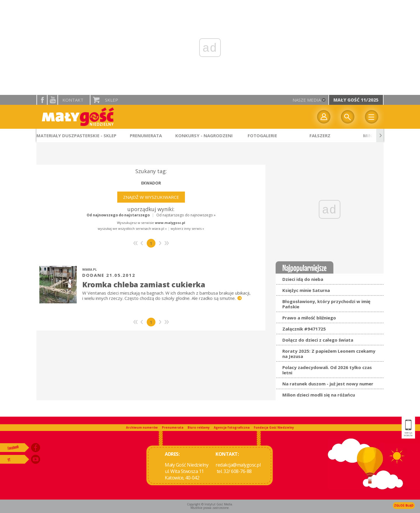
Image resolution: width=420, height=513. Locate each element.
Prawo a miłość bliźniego (309, 318)
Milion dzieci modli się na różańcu (319, 395)
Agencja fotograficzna (232, 427)
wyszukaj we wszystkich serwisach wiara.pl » (132, 228)
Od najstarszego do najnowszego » (186, 215)
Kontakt (73, 100)
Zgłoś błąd (404, 505)
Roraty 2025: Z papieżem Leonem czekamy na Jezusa (329, 354)
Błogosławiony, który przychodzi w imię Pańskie (326, 304)
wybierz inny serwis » (187, 228)
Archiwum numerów (142, 427)
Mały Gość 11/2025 (356, 100)
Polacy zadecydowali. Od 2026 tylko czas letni (327, 370)
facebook (42, 100)
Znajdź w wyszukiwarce (151, 197)
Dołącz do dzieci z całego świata (318, 340)
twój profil (324, 117)
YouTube (52, 100)
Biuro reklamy (199, 427)
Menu (372, 117)
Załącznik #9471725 (304, 329)
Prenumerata (173, 427)
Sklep (112, 100)
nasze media (307, 100)
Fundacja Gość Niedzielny (274, 427)
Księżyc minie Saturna (306, 290)
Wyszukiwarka (348, 117)
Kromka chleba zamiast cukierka (144, 284)
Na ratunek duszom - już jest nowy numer (328, 384)
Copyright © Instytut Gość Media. (210, 504)
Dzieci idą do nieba (303, 279)
